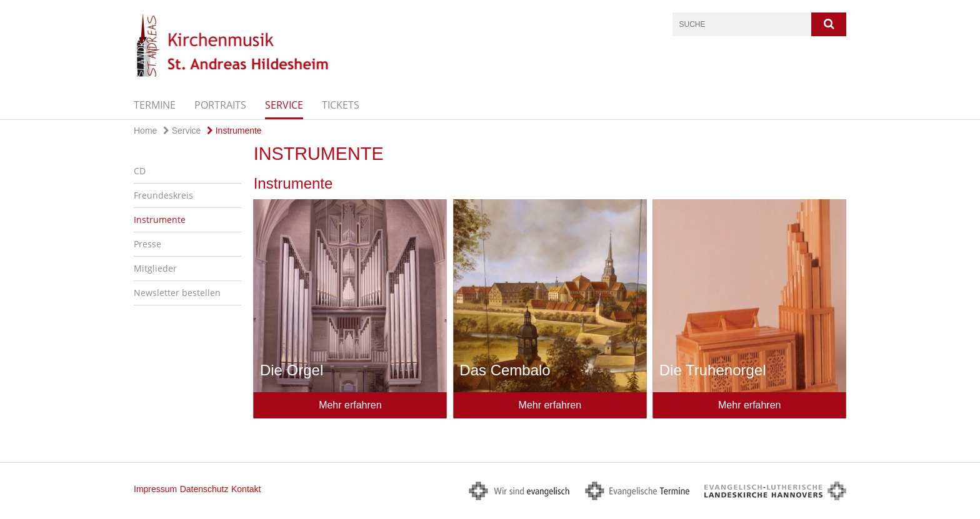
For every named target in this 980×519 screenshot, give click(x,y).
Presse (147, 244)
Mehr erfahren (350, 405)
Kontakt (246, 489)
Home (145, 131)
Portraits (220, 105)
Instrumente (234, 131)
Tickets (341, 105)
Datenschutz (204, 489)
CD (140, 171)
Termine (155, 105)
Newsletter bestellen (177, 293)
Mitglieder (155, 268)
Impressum (155, 489)
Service (284, 105)
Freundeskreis (163, 195)
